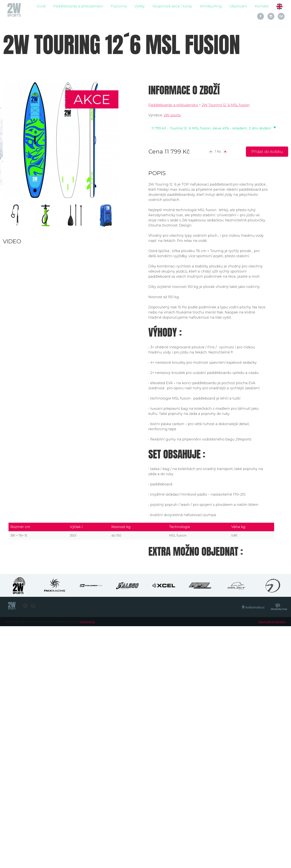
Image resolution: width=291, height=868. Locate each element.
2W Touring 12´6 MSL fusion (226, 105)
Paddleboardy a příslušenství (78, 6)
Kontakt (262, 6)
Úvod (41, 6)
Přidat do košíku (267, 152)
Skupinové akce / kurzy (172, 6)
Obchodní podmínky (272, 622)
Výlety (140, 6)
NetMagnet (87, 622)
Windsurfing (211, 6)
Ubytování (238, 6)
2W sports (172, 115)
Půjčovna (119, 6)
